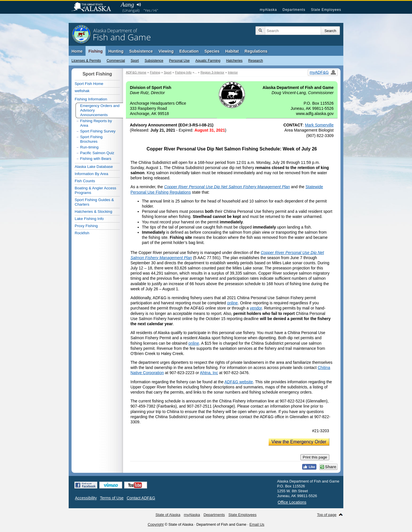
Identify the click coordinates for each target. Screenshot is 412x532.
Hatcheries (234, 61)
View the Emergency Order (299, 442)
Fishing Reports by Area (96, 123)
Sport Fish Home (89, 84)
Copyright (156, 524)
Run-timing (89, 147)
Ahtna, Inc (209, 373)
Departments (294, 10)
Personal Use (179, 61)
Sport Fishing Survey (98, 131)
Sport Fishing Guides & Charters (94, 202)
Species (212, 51)
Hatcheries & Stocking (93, 212)
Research (256, 61)
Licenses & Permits (86, 61)
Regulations (256, 51)
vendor (256, 308)
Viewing (166, 51)
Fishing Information (91, 99)
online (232, 303)
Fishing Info (183, 72)
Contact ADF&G (141, 498)
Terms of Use (112, 498)
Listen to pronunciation (139, 5)
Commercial (116, 61)
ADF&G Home (136, 72)
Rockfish (82, 233)
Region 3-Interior (212, 72)
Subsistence (154, 61)
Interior (233, 72)
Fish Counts (85, 181)
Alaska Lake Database (94, 167)
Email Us (257, 524)
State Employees (326, 10)
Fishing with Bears (96, 159)
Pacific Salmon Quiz (97, 153)
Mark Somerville (319, 125)
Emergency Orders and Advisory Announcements (100, 110)
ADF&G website (239, 382)
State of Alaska (94, 7)
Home (77, 51)
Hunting (116, 51)
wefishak (82, 91)
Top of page (327, 515)
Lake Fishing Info (89, 219)
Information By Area (91, 174)
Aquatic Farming (208, 61)
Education (189, 51)
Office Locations (292, 502)
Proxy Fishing (86, 226)
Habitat (232, 51)
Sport (135, 61)
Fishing (96, 51)
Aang (127, 4)
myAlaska (268, 10)
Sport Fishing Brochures (91, 139)
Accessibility (86, 498)
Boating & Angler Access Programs (95, 190)
